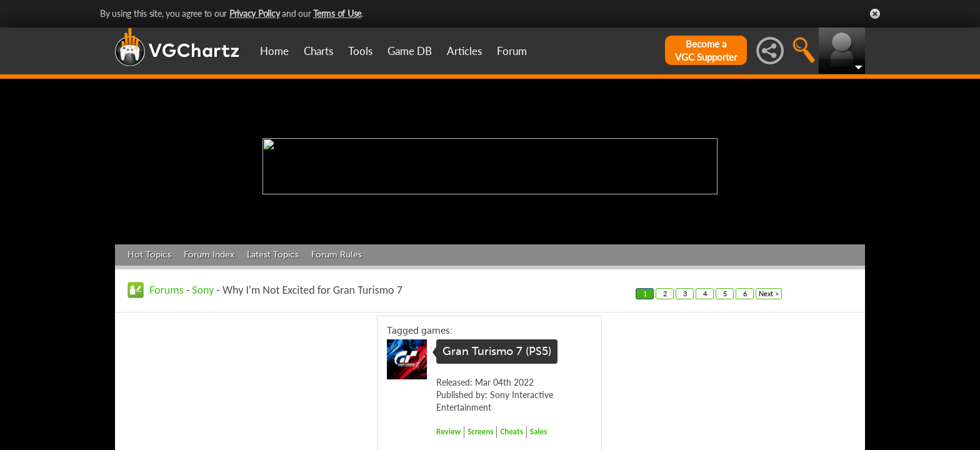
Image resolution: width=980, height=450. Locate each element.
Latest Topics (273, 255)
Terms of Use (337, 13)
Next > (769, 293)
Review (448, 432)
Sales (539, 432)
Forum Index (209, 255)
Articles (464, 51)
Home (274, 51)
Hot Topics (149, 255)
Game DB (410, 51)
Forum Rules (337, 255)
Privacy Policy (255, 13)
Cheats (511, 432)
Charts (318, 51)
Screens (480, 432)
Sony (203, 290)
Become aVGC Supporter (706, 50)
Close (875, 14)
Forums (167, 290)
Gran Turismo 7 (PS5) (497, 351)
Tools (360, 51)
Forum (512, 51)
